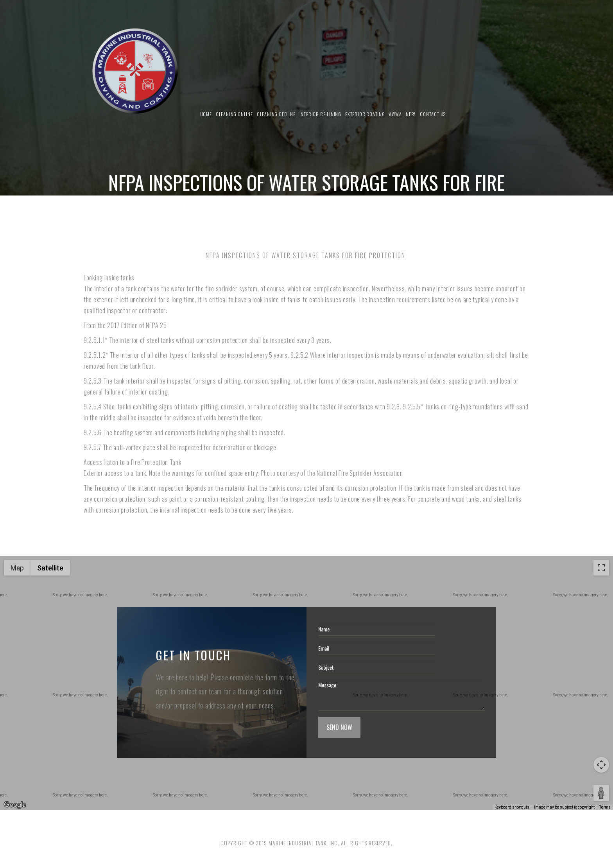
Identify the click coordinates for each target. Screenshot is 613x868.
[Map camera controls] (601, 765)
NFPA (411, 114)
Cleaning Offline (276, 114)
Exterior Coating (365, 114)
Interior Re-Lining (320, 114)
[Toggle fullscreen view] (601, 568)
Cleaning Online (234, 114)
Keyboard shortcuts (512, 807)
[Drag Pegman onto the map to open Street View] (601, 793)
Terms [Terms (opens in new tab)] (605, 807)
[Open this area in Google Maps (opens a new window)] (15, 805)
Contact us (433, 114)
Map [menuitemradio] (17, 568)
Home (206, 114)
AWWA (395, 114)
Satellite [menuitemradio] (50, 568)
